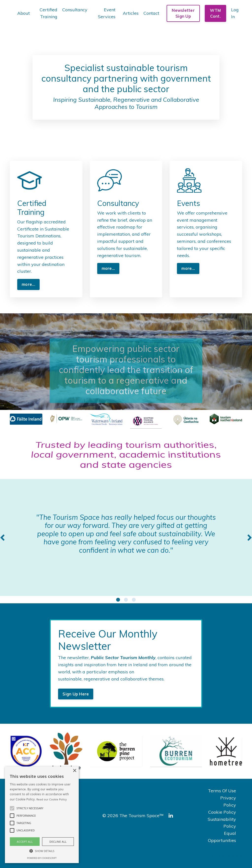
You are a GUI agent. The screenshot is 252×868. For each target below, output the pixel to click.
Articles (131, 13)
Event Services (107, 13)
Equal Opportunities (222, 837)
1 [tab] (118, 600)
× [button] (74, 771)
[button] (12, 808)
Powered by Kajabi (227, 855)
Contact (151, 13)
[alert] (42, 815)
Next (250, 537)
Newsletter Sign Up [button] (183, 13)
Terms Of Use (222, 791)
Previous (2, 537)
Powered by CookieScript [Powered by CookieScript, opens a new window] (42, 858)
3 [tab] (134, 600)
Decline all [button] (58, 842)
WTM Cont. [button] (215, 13)
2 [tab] (126, 600)
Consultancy (75, 10)
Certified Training (48, 13)
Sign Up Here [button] (76, 694)
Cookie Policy (222, 812)
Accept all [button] (25, 842)
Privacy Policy (228, 801)
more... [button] (28, 284)
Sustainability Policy (222, 823)
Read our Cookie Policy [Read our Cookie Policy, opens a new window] (52, 799)
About (24, 13)
